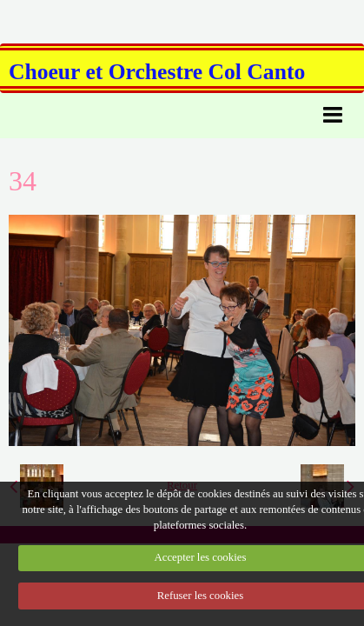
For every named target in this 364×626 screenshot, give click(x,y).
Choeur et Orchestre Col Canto (157, 72)
